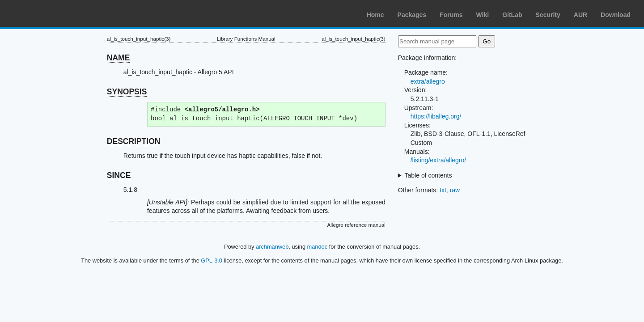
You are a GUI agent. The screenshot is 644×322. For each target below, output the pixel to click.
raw (455, 190)
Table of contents (428, 175)
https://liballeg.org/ (436, 116)
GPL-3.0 (212, 261)
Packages (412, 15)
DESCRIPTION (134, 141)
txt (443, 190)
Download (616, 15)
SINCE (119, 175)
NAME (119, 58)
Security (548, 15)
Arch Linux (49, 13)
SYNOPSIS (127, 92)
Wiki (483, 15)
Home (375, 15)
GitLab (512, 15)
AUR (580, 15)
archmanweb (272, 247)
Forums (451, 15)
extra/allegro (428, 81)
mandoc (318, 247)
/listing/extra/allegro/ (439, 160)
